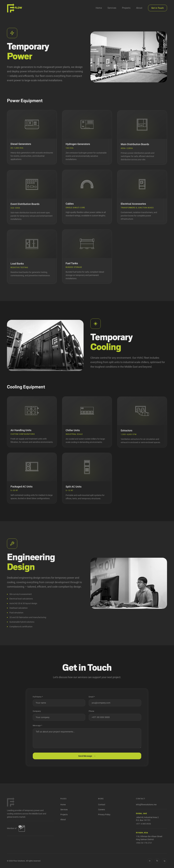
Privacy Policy (104, 815)
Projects (126, 8)
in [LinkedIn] (150, 861)
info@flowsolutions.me (146, 805)
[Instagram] (164, 861)
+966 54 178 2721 (144, 843)
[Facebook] (157, 861)
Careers (102, 810)
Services (112, 8)
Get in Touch (158, 8)
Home (99, 8)
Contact (102, 805)
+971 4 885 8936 (143, 824)
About (139, 8)
